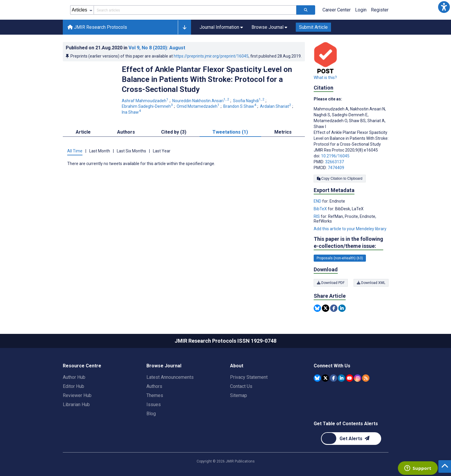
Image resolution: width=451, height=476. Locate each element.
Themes (155, 395)
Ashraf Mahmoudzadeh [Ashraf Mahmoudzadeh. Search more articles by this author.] (146, 101)
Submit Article (313, 27)
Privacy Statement (249, 377)
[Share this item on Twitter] (326, 308)
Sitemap (239, 395)
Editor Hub (74, 386)
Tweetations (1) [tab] (230, 132)
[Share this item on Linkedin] (342, 308)
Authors (154, 386)
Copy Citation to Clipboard (340, 179)
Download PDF (331, 283)
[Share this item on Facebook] (334, 308)
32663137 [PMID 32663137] (335, 162)
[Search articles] (306, 10)
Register (380, 10)
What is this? (325, 78)
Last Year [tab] (162, 151)
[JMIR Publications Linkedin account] (341, 378)
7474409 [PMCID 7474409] (336, 168)
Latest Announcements (170, 377)
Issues (154, 404)
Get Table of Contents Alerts (346, 424)
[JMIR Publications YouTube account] (350, 378)
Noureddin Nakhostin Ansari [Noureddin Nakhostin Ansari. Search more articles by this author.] (201, 101)
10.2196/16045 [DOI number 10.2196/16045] (335, 156)
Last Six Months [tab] (131, 151)
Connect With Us (332, 366)
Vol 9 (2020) (157, 48)
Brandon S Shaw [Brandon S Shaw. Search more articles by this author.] (240, 106)
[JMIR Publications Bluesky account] (317, 378)
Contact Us (241, 386)
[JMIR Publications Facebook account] (333, 378)
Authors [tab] (126, 132)
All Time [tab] (75, 151)
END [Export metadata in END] (318, 201)
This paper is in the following (348, 243)
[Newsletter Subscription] (351, 439)
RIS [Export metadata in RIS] (317, 216)
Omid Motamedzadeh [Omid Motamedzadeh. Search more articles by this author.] (199, 106)
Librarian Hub (76, 404)
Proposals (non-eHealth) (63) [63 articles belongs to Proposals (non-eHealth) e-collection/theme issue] (340, 258)
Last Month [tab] (100, 151)
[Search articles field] (195, 10)
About (237, 366)
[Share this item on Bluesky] (317, 308)
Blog (151, 414)
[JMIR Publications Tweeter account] (325, 378)
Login (361, 10)
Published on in (125, 48)
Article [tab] (83, 132)
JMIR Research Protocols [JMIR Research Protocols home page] (97, 27)
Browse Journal (164, 366)
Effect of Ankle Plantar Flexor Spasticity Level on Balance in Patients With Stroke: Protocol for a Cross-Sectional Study (207, 79)
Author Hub (74, 377)
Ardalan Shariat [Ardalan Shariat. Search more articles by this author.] (276, 106)
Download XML (371, 283)
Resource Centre (82, 366)
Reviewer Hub (77, 395)
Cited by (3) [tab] (174, 132)
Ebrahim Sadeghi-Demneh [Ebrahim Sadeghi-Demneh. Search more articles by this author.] (148, 106)
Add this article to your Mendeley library (350, 229)
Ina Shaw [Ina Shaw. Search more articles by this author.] (132, 112)
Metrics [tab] (283, 132)
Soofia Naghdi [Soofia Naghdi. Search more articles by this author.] (249, 101)
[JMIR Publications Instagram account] (358, 378)
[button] (444, 7)
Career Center (337, 10)
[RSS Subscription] (366, 378)
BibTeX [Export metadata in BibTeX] (321, 209)
